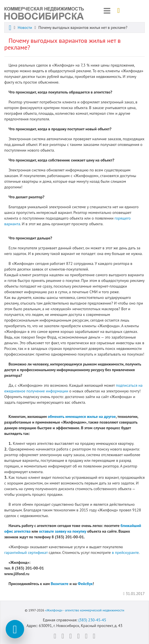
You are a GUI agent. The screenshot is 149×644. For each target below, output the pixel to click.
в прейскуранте (125, 552)
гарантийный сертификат (26, 552)
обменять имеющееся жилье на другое (82, 416)
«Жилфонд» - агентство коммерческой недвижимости (85, 610)
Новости (25, 27)
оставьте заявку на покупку (62, 531)
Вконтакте (60, 584)
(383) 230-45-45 (92, 620)
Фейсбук (85, 584)
